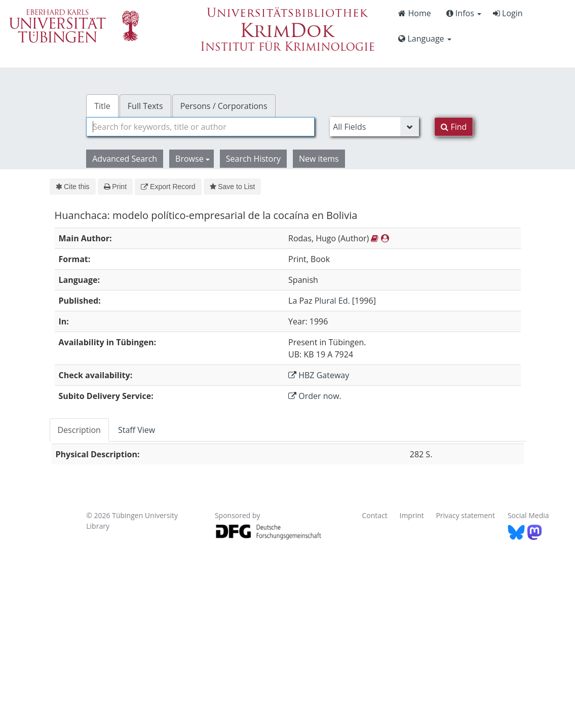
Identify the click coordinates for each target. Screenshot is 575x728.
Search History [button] (253, 159)
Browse (193, 159)
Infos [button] (464, 13)
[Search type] (374, 127)
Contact (375, 515)
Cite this (73, 187)
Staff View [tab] (137, 430)
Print (115, 187)
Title (102, 106)
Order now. (315, 396)
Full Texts (145, 106)
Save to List (233, 187)
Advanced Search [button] (125, 159)
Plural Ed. (332, 301)
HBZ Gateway (319, 375)
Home (414, 13)
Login (508, 13)
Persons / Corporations (224, 106)
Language (425, 39)
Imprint (411, 515)
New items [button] (319, 159)
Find (454, 127)
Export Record (168, 187)
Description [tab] (79, 430)
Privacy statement (465, 515)
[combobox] (200, 127)
